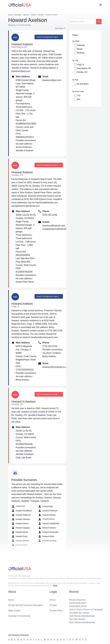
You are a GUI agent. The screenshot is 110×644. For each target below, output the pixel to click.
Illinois (80, 49)
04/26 (72, 606)
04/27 (84, 603)
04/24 (84, 606)
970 (79, 99)
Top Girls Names (77, 619)
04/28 (78, 603)
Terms (53, 600)
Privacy (53, 605)
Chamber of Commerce (19, 616)
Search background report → (49, 37)
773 (79, 96)
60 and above (83, 84)
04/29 (72, 603)
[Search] (83, 22)
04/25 (78, 606)
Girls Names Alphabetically (82, 616)
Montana (81, 53)
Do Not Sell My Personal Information (26, 605)
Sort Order (59, 28)
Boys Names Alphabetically (82, 622)
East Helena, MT (84, 68)
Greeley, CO (82, 72)
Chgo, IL (81, 65)
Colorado (81, 45)
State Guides (14, 611)
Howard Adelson (46, 519)
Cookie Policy (56, 611)
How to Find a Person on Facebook (86, 610)
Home (11, 600)
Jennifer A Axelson (20, 68)
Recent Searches (77, 600)
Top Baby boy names (79, 613)
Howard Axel (18, 506)
